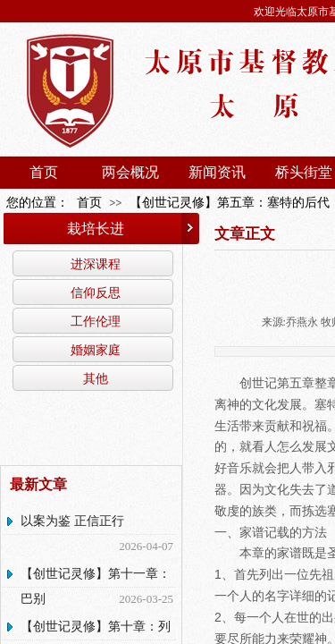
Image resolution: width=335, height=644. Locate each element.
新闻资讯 (217, 172)
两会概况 (130, 172)
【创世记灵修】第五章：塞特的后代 (230, 203)
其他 (96, 378)
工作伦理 (96, 321)
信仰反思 (96, 292)
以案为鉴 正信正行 (72, 521)
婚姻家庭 (96, 350)
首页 (44, 172)
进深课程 (96, 264)
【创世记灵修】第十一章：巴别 (96, 586)
